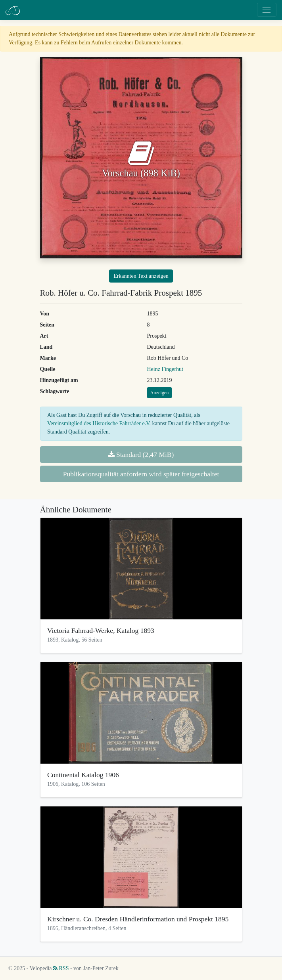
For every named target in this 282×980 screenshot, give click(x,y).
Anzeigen (160, 393)
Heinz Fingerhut (165, 369)
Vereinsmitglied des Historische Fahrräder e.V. (99, 423)
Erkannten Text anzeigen (141, 276)
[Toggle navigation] (267, 10)
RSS (61, 968)
